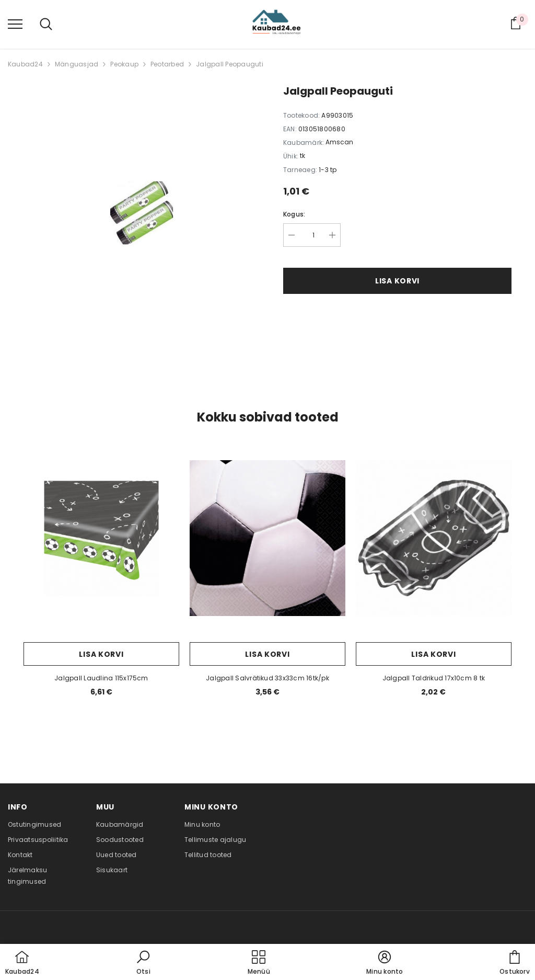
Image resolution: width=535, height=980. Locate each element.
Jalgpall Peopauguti (230, 64)
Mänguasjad (77, 64)
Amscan (339, 142)
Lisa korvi (397, 281)
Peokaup (124, 64)
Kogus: (294, 214)
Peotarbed (167, 64)
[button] (143, 963)
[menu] (15, 24)
